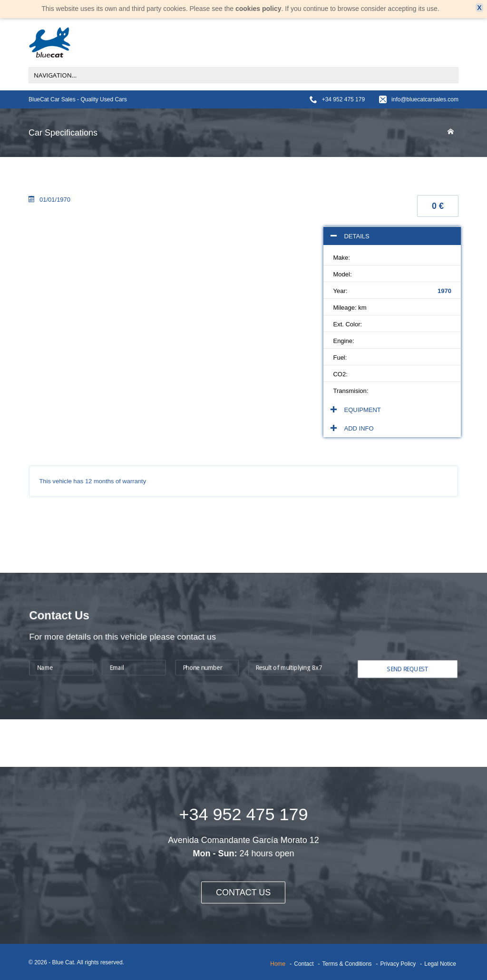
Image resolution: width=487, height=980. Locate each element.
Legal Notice (440, 964)
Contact (304, 964)
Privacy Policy (398, 964)
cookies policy (258, 9)
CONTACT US (243, 892)
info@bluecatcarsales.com (425, 99)
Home (278, 964)
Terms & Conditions (347, 964)
